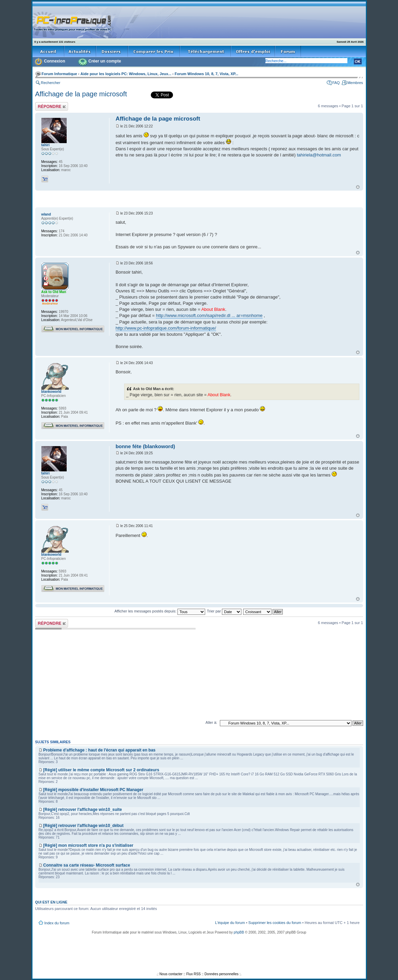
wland (46, 214)
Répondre (52, 106)
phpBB (239, 932)
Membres (355, 83)
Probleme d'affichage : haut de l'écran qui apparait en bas (99, 750)
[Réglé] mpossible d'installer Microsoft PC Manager (93, 790)
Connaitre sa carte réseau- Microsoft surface (87, 865)
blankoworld (51, 392)
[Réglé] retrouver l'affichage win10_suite (82, 810)
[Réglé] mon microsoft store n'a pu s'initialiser (88, 845)
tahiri (45, 145)
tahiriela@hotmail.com (319, 155)
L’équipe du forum (230, 923)
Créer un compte (105, 61)
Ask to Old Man (54, 292)
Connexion (55, 61)
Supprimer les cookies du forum (275, 923)
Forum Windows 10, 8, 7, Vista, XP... (207, 74)
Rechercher (51, 83)
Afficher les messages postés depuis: (160, 611)
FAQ (336, 83)
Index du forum (57, 923)
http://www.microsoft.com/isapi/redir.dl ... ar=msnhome (209, 315)
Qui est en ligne (51, 902)
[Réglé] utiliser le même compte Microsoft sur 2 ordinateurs (101, 770)
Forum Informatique (59, 74)
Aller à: (211, 722)
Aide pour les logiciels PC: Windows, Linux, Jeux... (126, 74)
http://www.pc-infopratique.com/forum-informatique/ (166, 328)
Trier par (224, 611)
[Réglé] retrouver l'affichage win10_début (83, 826)
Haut (358, 187)
